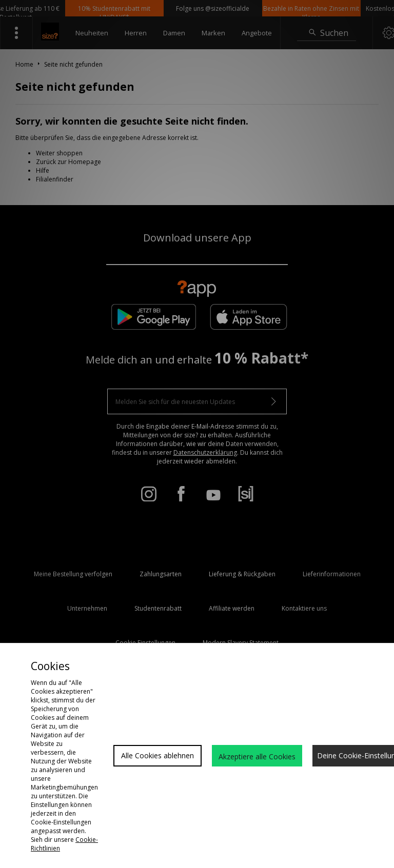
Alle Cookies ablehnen (157, 755)
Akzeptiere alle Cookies (257, 756)
